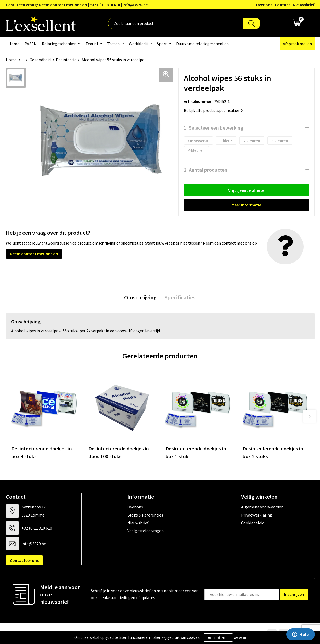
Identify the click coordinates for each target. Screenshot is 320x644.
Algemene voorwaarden (262, 507)
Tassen (113, 44)
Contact (282, 5)
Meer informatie (246, 205)
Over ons (264, 5)
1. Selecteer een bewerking (214, 128)
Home (14, 44)
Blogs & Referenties (145, 515)
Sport (162, 44)
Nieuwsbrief (304, 5)
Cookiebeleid (253, 523)
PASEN (31, 44)
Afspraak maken (297, 44)
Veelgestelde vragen (145, 531)
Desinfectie (66, 60)
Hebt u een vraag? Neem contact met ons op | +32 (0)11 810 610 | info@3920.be (77, 5)
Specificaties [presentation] (180, 297)
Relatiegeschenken (59, 44)
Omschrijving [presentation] (140, 297)
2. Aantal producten (206, 170)
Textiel (92, 44)
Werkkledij (138, 44)
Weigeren (240, 637)
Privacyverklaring (257, 515)
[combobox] (176, 23)
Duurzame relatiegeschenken (202, 44)
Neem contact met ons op (34, 254)
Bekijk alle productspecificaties (213, 110)
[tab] (140, 297)
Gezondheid (40, 60)
